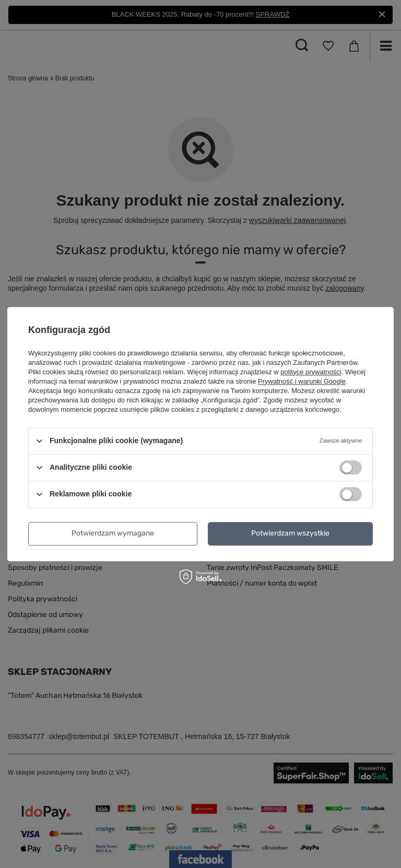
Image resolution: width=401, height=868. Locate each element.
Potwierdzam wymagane (113, 533)
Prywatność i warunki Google (302, 381)
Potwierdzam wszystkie (290, 533)
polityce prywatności (311, 372)
